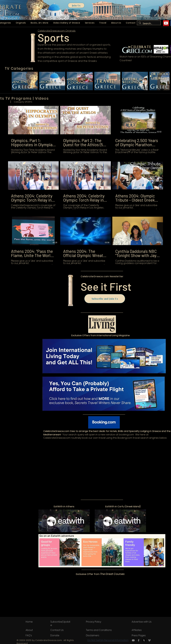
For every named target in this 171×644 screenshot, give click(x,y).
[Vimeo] (149, 640)
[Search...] (149, 24)
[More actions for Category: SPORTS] (21, 102)
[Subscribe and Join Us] (105, 299)
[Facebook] (139, 640)
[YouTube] (166, 23)
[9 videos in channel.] (85, 185)
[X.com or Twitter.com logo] (144, 640)
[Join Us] (76, 5)
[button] (21, 23)
